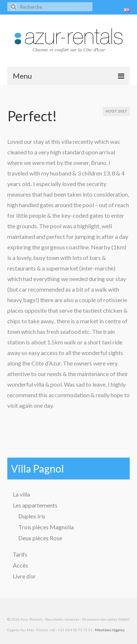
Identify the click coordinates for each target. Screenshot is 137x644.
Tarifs (20, 554)
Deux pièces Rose (40, 538)
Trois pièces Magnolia (46, 527)
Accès (20, 565)
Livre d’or (24, 576)
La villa (21, 494)
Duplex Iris (32, 516)
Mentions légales (110, 630)
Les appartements (35, 505)
